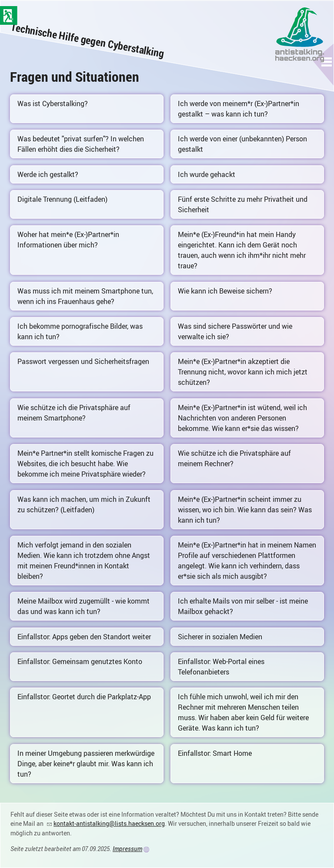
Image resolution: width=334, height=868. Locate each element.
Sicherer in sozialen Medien (220, 637)
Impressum (127, 849)
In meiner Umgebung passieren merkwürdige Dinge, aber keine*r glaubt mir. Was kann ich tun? (86, 764)
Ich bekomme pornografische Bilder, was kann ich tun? (80, 331)
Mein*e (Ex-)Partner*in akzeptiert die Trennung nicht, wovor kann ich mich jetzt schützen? (243, 372)
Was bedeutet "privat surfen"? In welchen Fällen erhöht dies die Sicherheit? (81, 144)
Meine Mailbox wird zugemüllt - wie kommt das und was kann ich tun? (83, 606)
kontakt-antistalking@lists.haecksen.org (109, 823)
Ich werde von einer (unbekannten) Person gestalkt (242, 144)
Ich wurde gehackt (207, 174)
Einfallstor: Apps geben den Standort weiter (84, 637)
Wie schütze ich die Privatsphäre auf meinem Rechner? (234, 458)
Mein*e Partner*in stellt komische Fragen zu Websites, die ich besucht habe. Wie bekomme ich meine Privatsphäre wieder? (85, 464)
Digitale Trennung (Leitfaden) (62, 199)
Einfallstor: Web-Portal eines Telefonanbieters (221, 667)
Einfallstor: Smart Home (215, 753)
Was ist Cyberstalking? (53, 103)
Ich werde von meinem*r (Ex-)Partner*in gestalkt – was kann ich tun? (239, 109)
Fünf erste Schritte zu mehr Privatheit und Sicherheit (243, 204)
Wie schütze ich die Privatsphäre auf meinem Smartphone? (74, 413)
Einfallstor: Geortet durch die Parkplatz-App (84, 697)
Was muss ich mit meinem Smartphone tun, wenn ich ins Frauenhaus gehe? (85, 296)
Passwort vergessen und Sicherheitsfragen (83, 361)
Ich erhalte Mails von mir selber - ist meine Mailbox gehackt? (243, 606)
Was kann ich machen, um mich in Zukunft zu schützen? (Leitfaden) (84, 504)
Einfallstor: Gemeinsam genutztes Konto (80, 661)
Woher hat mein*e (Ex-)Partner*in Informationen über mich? (68, 240)
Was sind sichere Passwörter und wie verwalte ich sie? (235, 331)
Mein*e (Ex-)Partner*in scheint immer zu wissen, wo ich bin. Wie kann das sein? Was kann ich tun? (245, 510)
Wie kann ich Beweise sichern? (225, 291)
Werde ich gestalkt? (48, 174)
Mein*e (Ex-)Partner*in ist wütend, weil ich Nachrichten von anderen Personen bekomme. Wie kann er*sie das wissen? (242, 418)
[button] (327, 62)
